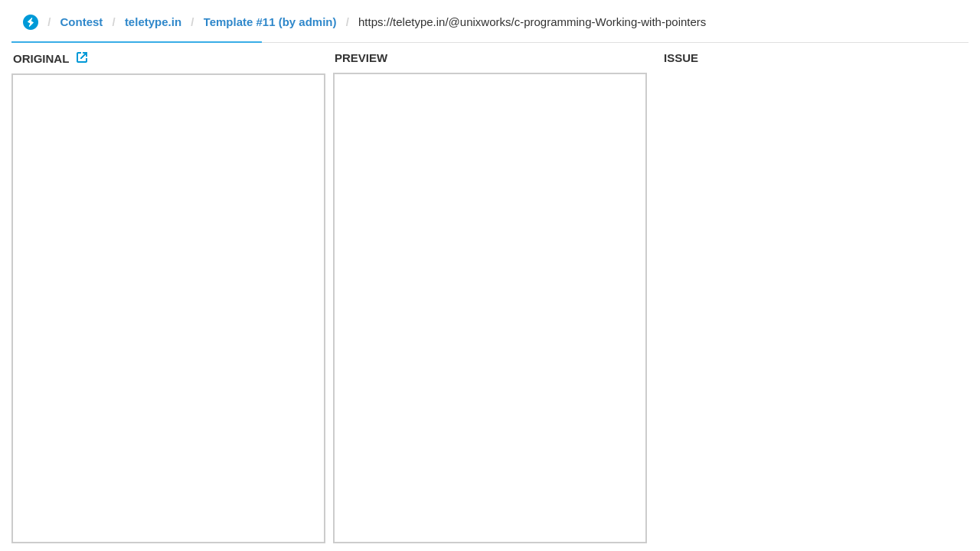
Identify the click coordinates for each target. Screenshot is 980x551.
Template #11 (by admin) (270, 22)
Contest (82, 22)
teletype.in (153, 22)
